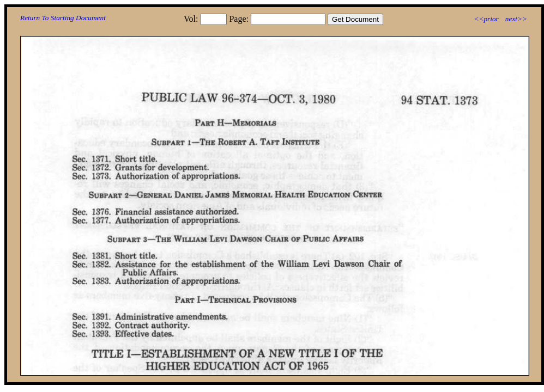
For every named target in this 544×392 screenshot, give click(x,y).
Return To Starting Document (63, 18)
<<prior (486, 19)
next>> (516, 19)
